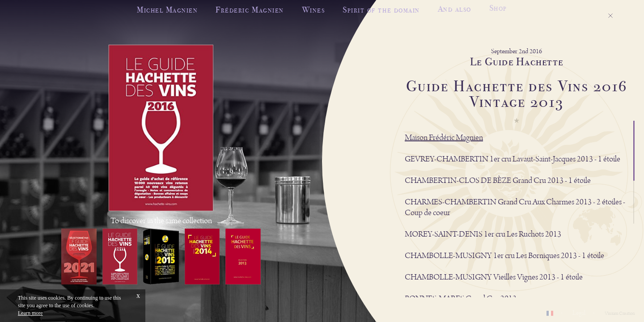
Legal (579, 313)
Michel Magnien (167, 10)
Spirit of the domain (381, 9)
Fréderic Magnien (250, 10)
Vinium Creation (620, 314)
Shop (498, 6)
